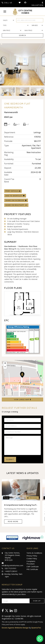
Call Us (7, 3)
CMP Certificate (33, 567)
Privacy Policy (32, 556)
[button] (22, 375)
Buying (6, 498)
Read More (13, 521)
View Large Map (22, 399)
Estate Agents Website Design (15, 628)
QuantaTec (36, 628)
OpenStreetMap (34, 396)
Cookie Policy (32, 558)
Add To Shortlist (14, 196)
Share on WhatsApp (16, 205)
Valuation (37, 4)
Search (22, 35)
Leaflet (28, 396)
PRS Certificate (32, 569)
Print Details (12, 191)
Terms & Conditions (34, 553)
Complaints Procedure (31, 563)
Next (41, 91)
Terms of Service (15, 624)
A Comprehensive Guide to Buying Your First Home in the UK (21, 505)
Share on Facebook (16, 200)
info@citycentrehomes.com (12, 564)
